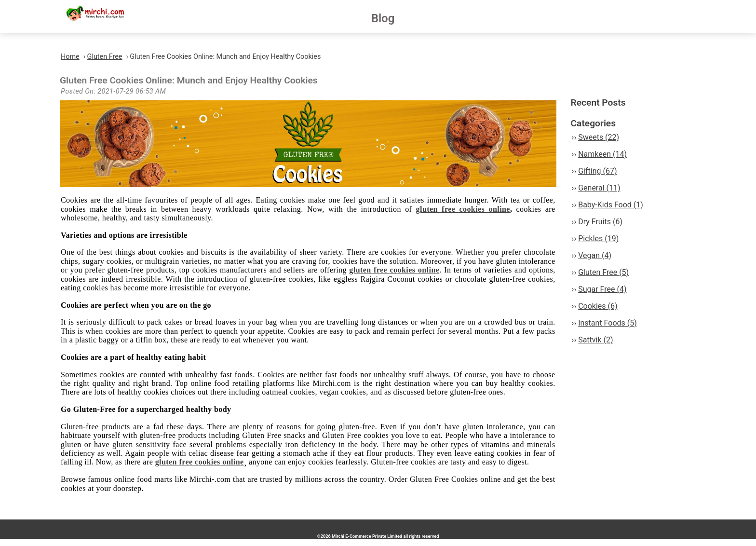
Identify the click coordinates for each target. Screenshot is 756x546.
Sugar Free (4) (602, 289)
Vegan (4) (595, 255)
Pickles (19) (598, 239)
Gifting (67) (597, 171)
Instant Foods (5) (607, 323)
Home (70, 57)
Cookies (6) (598, 306)
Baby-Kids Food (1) (611, 205)
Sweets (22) (599, 137)
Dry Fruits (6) (600, 222)
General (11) (599, 188)
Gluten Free (105, 57)
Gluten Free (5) (603, 272)
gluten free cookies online (463, 209)
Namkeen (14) (602, 154)
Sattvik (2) (595, 340)
